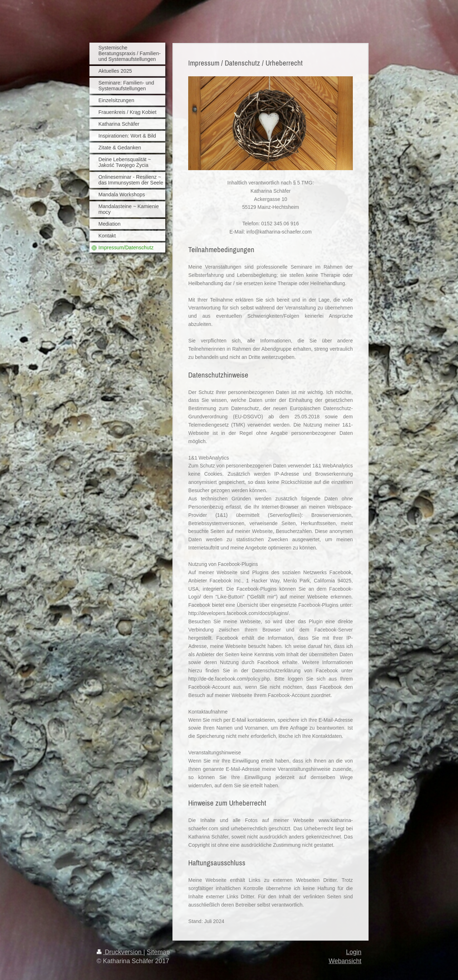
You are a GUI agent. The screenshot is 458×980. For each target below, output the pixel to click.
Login (354, 952)
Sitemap (158, 952)
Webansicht (345, 961)
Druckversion (120, 952)
